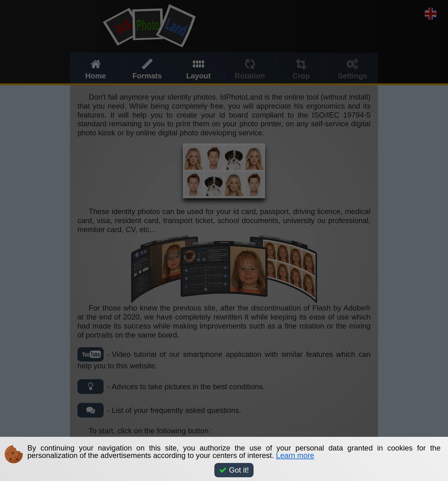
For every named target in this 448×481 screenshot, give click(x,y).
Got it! (234, 470)
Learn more (295, 455)
